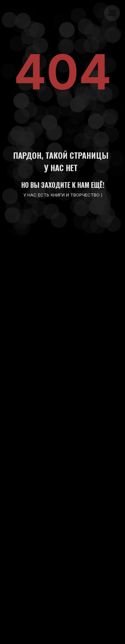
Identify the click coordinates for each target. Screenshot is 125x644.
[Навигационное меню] (112, 13)
